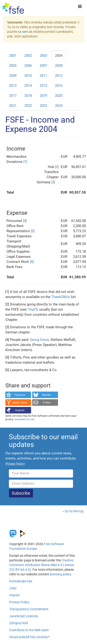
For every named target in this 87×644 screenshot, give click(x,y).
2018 (28, 96)
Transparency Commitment (29, 609)
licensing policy (60, 574)
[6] (32, 262)
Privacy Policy (19, 602)
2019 (43, 96)
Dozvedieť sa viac (25, 419)
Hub (32, 309)
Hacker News (20, 402)
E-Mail (47, 402)
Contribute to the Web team (29, 630)
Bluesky (47, 395)
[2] (57, 167)
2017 (13, 96)
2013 (13, 86)
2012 (59, 76)
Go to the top (74, 511)
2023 (43, 106)
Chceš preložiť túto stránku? (29, 637)
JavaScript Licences (24, 616)
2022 (28, 106)
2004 (59, 56)
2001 (13, 56)
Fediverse (20, 395)
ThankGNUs (61, 297)
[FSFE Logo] (13, 8)
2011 (43, 76)
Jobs (13, 588)
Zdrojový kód (19, 623)
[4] (25, 221)
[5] (33, 231)
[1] (25, 162)
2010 (28, 76)
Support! (20, 410)
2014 (28, 86)
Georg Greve (39, 340)
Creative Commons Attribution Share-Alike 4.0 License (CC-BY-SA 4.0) (42, 565)
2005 (13, 66)
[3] (53, 182)
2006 (28, 66)
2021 (13, 106)
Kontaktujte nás (21, 581)
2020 (59, 96)
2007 (43, 66)
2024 (59, 106)
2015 (43, 86)
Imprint (14, 595)
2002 (28, 56)
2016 (59, 86)
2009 (13, 76)
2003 (43, 56)
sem (25, 32)
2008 (59, 66)
